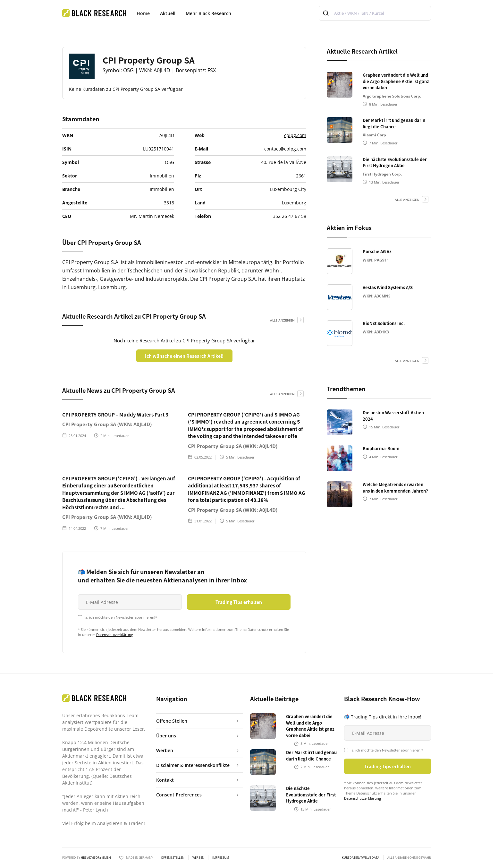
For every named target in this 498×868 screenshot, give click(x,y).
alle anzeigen (282, 320)
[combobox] (375, 13)
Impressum (221, 858)
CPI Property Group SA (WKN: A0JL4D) (107, 424)
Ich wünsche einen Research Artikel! (184, 356)
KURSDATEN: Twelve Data (361, 858)
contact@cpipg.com (285, 149)
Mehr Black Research (208, 13)
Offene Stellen (173, 858)
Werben (198, 858)
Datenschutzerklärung (115, 635)
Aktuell (168, 13)
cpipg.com (295, 135)
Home (143, 13)
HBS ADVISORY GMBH (96, 858)
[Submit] (327, 13)
